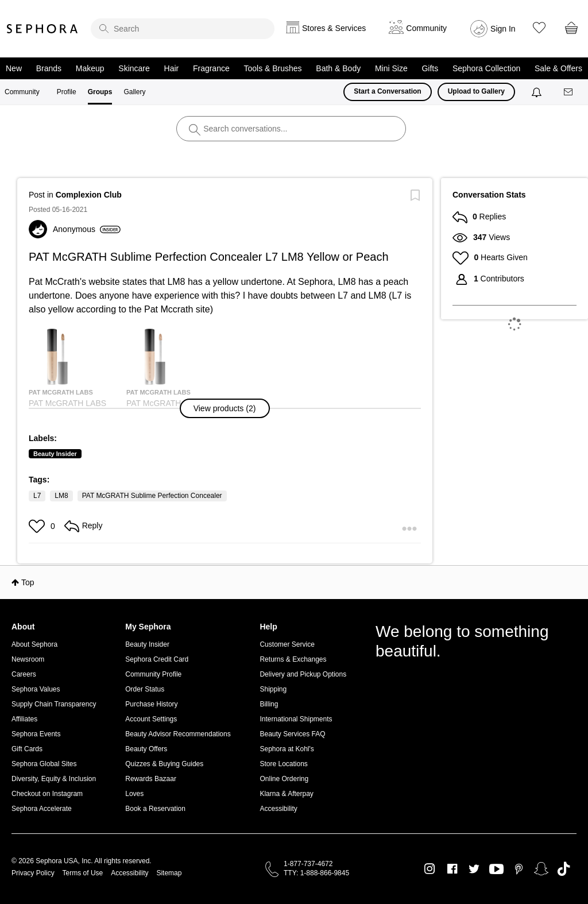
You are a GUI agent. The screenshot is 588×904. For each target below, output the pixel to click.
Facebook (452, 869)
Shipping (273, 689)
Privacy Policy (33, 873)
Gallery (134, 92)
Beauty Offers (146, 749)
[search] (183, 29)
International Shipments (296, 719)
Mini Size (391, 68)
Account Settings (151, 719)
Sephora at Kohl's (287, 749)
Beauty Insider (55, 454)
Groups (100, 92)
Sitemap (169, 873)
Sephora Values (36, 689)
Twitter (474, 869)
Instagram (430, 869)
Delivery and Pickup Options (303, 674)
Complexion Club (89, 195)
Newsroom (28, 659)
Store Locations (283, 764)
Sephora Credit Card (157, 659)
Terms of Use (83, 873)
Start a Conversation (387, 91)
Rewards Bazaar (151, 779)
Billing (269, 704)
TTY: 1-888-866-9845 (316, 873)
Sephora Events (36, 734)
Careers (24, 674)
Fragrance (211, 68)
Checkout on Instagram (47, 794)
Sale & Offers (558, 68)
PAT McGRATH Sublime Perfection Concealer (152, 496)
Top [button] (28, 582)
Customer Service (287, 644)
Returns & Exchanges (293, 659)
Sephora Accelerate (42, 809)
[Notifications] (538, 92)
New (14, 68)
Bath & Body (338, 68)
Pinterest (519, 869)
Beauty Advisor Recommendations (178, 734)
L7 (37, 496)
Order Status (145, 689)
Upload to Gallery (476, 91)
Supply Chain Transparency (54, 704)
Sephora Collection (486, 68)
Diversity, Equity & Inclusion (54, 779)
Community (22, 92)
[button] (225, 408)
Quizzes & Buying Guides (164, 764)
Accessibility (278, 809)
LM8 (61, 496)
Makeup (90, 68)
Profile (67, 92)
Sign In (503, 29)
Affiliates (24, 719)
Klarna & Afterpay (286, 794)
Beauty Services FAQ (292, 734)
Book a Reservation (155, 809)
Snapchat (541, 869)
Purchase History (151, 704)
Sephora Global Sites (44, 764)
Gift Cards (27, 749)
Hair (172, 68)
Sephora (42, 29)
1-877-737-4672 (308, 864)
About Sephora (34, 644)
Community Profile (153, 674)
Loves (134, 794)
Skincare (134, 68)
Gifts (430, 68)
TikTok (564, 869)
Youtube (496, 870)
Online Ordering (284, 779)
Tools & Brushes (272, 68)
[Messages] (569, 92)
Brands (49, 68)
